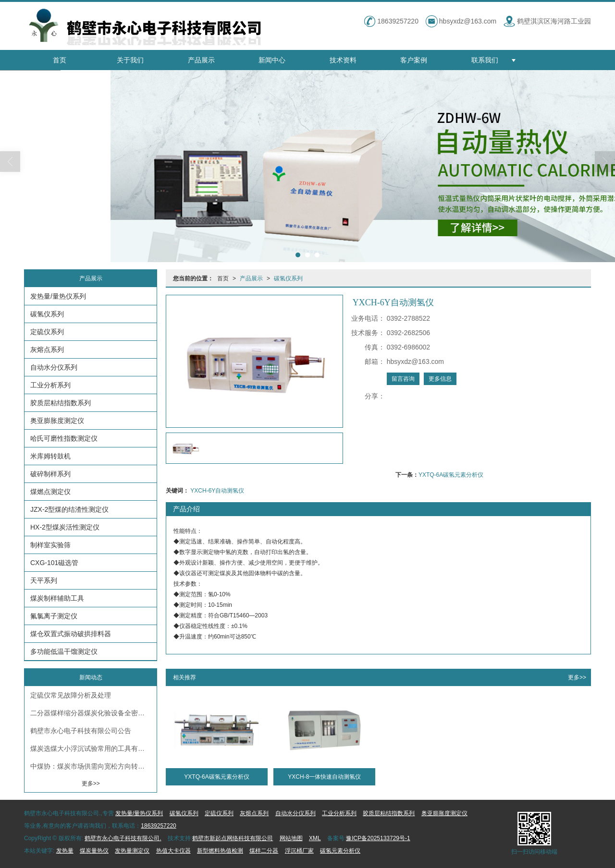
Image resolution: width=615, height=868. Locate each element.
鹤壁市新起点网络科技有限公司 (233, 838)
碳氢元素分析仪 (340, 851)
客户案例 (414, 60)
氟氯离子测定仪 (54, 616)
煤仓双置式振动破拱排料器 (71, 634)
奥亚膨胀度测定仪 (57, 421)
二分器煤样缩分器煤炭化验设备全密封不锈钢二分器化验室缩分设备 (93, 713)
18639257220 (158, 826)
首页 (60, 60)
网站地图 (291, 838)
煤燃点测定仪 (50, 492)
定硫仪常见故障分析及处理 (71, 695)
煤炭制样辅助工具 (57, 598)
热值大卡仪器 (173, 851)
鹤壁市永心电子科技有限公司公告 (81, 731)
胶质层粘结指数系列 (61, 403)
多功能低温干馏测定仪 (64, 651)
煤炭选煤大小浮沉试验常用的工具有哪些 (91, 748)
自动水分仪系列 (54, 367)
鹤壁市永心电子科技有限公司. (123, 838)
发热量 (65, 851)
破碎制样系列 (50, 474)
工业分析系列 (50, 385)
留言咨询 (403, 379)
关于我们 (130, 60)
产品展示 (201, 60)
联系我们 (485, 60)
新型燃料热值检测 (220, 851)
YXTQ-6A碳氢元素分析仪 (451, 475)
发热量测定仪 (132, 851)
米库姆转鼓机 (50, 456)
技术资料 (343, 60)
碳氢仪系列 (288, 278)
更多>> (577, 677)
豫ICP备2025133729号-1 (378, 838)
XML (315, 838)
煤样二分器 (264, 851)
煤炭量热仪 (94, 851)
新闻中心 (272, 60)
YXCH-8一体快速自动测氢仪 (324, 777)
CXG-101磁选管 (54, 563)
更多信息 (440, 379)
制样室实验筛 (50, 545)
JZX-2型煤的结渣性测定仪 (69, 509)
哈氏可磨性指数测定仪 (64, 438)
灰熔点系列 (47, 350)
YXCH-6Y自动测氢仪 (217, 491)
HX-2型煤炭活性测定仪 (65, 527)
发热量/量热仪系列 (58, 296)
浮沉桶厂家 (299, 851)
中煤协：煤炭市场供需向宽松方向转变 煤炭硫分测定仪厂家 (93, 766)
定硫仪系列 (47, 332)
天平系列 (44, 580)
